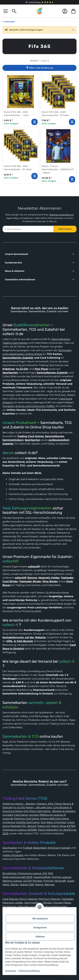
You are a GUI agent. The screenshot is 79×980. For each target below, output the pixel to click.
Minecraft (60, 881)
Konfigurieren (40, 928)
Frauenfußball (42, 877)
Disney (15, 885)
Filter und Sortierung (39, 68)
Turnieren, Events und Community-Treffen (29, 406)
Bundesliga (10, 873)
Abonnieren (65, 229)
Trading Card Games (15, 343)
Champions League (30, 873)
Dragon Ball (27, 885)
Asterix (39, 885)
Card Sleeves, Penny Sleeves (20, 899)
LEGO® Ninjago (33, 881)
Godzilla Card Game (28, 822)
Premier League (61, 877)
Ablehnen (40, 937)
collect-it (10, 625)
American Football (59, 848)
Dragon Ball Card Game (54, 819)
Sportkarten (10, 848)
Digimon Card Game (27, 819)
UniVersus (9, 822)
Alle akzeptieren (40, 919)
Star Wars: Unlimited (53, 822)
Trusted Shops (40, 2)
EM (45, 873)
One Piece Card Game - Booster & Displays (49, 811)
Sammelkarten (61, 339)
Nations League (12, 881)
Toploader (67, 899)
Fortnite (48, 881)
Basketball (40, 848)
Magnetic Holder (13, 903)
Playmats (24, 906)
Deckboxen (10, 906)
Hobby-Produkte (13, 855)
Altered (32, 826)
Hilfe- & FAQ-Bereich (20, 641)
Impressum (11, 971)
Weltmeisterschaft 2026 (17, 877)
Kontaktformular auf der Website (24, 637)
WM (50, 873)
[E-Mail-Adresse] (28, 229)
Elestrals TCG (18, 826)
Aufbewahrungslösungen (52, 906)
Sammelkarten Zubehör (18, 358)
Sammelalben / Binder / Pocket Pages (48, 903)
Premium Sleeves (49, 899)
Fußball (28, 848)
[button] (6, 11)
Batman (50, 885)
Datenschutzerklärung (61, 215)
